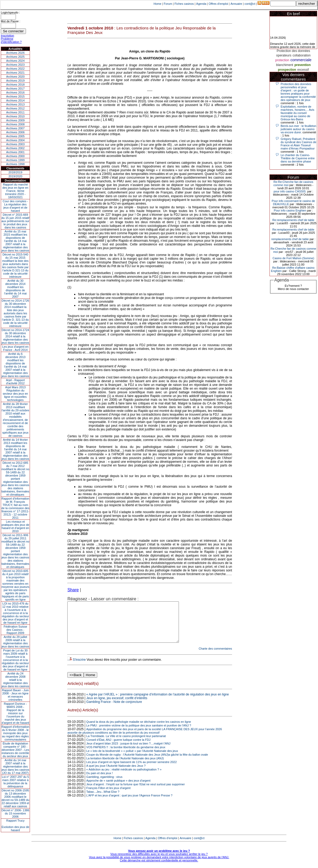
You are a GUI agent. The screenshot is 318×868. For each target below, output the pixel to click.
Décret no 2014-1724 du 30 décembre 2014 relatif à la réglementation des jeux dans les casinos (16, 336)
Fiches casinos (184, 4)
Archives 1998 (15, 164)
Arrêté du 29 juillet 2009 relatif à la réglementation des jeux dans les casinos (16, 642)
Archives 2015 (15, 96)
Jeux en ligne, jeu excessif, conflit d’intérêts (117, 706)
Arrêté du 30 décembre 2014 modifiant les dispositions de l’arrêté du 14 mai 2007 (16, 289)
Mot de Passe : (10, 21)
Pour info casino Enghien (290, 210)
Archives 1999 (15, 160)
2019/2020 (15, 176)
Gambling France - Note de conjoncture (114, 710)
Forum (168, 4)
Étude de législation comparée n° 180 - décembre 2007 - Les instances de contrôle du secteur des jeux (15, 750)
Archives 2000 (15, 156)
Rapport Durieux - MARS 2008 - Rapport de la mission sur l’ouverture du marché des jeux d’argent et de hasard (15, 713)
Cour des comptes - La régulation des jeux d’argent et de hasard (15, 206)
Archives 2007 (15, 128)
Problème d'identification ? (11, 40)
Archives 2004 (15, 140)
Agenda (201, 4)
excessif (303, 70)
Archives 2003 (15, 144)
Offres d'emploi (218, 4)
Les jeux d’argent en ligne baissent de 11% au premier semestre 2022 (132, 770)
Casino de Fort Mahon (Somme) (293, 258)
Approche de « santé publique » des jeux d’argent (118, 788)
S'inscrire (79, 668)
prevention (302, 65)
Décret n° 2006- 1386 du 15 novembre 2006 (16, 813)
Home (158, 4)
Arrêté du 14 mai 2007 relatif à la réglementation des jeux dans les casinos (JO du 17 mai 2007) (16, 766)
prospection (287, 70)
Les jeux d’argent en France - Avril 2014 (15, 348)
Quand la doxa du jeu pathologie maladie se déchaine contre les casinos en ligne (139, 730)
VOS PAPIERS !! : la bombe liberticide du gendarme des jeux (126, 755)
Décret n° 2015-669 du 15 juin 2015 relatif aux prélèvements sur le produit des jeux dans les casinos (15, 221)
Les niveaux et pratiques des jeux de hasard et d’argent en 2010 (16, 526)
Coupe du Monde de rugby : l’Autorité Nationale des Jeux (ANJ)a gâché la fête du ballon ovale (147, 763)
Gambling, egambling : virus (104, 785)
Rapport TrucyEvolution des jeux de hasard (16, 825)
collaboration (302, 55)
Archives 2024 (15, 61)
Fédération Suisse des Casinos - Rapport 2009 (16, 630)
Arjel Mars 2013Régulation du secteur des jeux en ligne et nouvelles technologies (15, 394)
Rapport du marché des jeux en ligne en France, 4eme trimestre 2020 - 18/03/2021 (15, 191)
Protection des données (293, 51)
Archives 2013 (15, 104)
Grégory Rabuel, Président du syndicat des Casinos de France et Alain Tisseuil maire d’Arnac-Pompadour (299, 144)
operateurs (284, 55)
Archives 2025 (15, 57)
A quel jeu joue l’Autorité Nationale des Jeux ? (116, 774)
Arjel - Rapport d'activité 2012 (16, 382)
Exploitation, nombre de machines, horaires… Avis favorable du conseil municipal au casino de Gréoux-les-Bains (297, 113)
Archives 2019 (15, 81)
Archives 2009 (15, 120)
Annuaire (236, 4)
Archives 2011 (15, 112)
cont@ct (250, 4)
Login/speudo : (10, 12)
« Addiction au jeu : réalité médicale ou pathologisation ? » (124, 777)
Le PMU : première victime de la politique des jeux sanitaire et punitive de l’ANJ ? (139, 733)
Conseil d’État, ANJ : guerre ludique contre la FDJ (118, 748)
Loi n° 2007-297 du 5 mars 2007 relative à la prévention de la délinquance (15, 782)
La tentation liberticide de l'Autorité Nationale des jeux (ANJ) (125, 766)
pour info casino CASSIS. (290, 191)
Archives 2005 (15, 136)
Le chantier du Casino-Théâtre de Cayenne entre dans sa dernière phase (298, 158)
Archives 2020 (15, 77)
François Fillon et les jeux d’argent (109, 796)
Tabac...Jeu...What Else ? (103, 800)
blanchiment (285, 65)
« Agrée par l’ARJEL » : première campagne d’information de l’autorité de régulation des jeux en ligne (158, 702)
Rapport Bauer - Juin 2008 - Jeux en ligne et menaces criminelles (15, 695)
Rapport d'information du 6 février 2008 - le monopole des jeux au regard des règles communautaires (16, 733)
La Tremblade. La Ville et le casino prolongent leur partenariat (126, 744)
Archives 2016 (15, 92)
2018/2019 (15, 172)
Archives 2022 (15, 69)
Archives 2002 (15, 148)
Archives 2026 (15, 53)
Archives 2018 (15, 85)
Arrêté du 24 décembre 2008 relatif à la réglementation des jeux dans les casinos (16, 680)
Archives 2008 (15, 124)
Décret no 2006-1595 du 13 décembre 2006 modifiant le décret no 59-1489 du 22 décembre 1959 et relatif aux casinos (16, 798)
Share (73, 590)
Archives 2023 (15, 65)
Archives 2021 (15, 73)
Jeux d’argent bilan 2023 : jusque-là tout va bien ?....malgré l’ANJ (128, 751)
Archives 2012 (15, 108)
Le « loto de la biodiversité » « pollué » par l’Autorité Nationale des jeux (132, 759)
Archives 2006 (15, 132)
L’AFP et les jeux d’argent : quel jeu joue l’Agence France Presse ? (129, 803)
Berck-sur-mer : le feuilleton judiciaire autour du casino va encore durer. (299, 129)
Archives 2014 (15, 100)
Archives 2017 (15, 89)
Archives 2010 (15, 116)
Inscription (7, 36)
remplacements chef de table (290, 239)
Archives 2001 (15, 152)
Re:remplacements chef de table (293, 220)
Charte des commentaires (215, 656)
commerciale (301, 60)
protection (282, 60)
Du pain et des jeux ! (100, 781)
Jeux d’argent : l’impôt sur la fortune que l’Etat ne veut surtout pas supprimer (136, 792)
